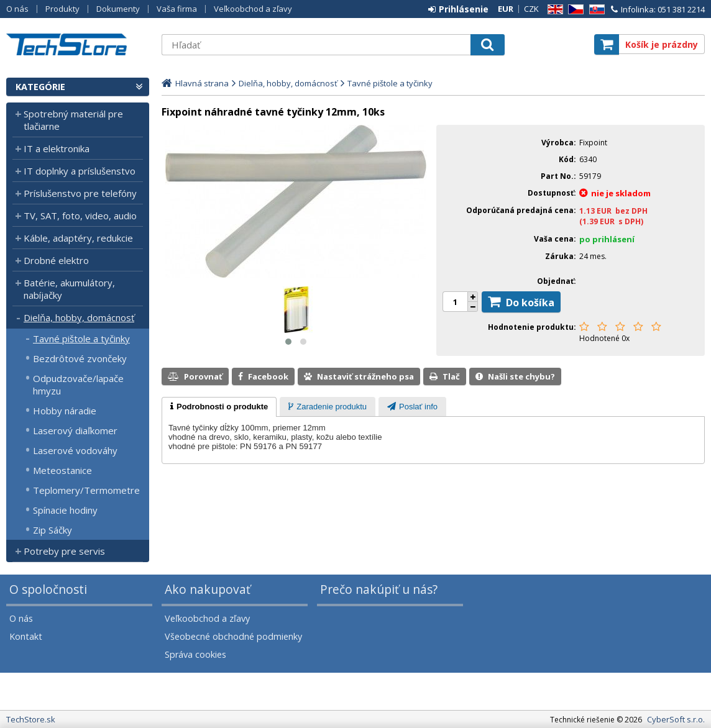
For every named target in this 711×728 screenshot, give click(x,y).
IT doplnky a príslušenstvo (80, 171)
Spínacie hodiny (65, 510)
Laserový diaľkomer (75, 430)
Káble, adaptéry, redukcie (78, 238)
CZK (531, 9)
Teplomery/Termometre (86, 490)
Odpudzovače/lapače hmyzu (78, 384)
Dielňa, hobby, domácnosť (79, 317)
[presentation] (219, 407)
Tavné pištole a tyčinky (81, 339)
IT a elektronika (57, 148)
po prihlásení (607, 239)
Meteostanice (62, 470)
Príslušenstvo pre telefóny (80, 193)
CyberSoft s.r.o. (676, 719)
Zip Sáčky (53, 530)
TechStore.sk (78, 44)
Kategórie (40, 87)
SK (595, 10)
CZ (574, 10)
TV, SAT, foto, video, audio (80, 216)
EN (553, 10)
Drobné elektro (56, 260)
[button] (288, 342)
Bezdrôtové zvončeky (80, 358)
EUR (506, 9)
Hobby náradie (65, 411)
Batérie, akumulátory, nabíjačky (69, 289)
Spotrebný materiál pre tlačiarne (73, 120)
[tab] (219, 407)
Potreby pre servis (64, 551)
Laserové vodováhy (75, 450)
